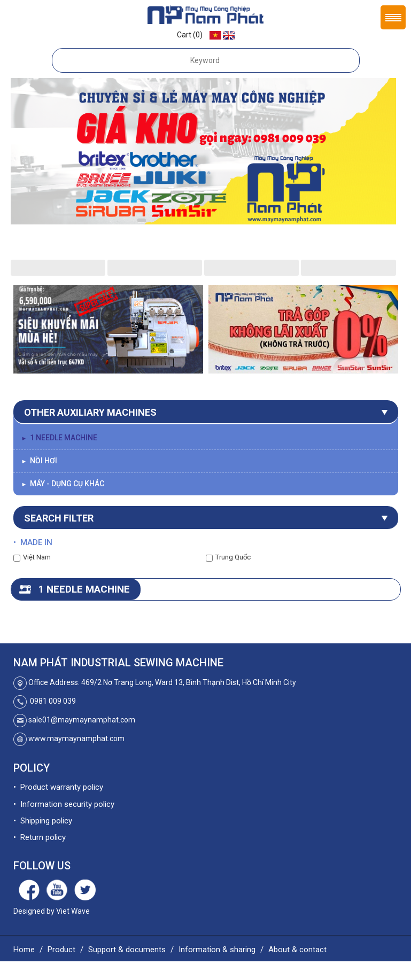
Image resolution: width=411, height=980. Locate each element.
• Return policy (40, 837)
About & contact (297, 950)
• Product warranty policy (58, 787)
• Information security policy (64, 804)
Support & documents (127, 950)
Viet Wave (73, 911)
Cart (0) (190, 35)
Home (24, 950)
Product (61, 950)
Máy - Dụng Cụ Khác (63, 484)
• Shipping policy (43, 821)
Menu (393, 17)
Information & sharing (217, 950)
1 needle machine (60, 438)
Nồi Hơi (40, 461)
